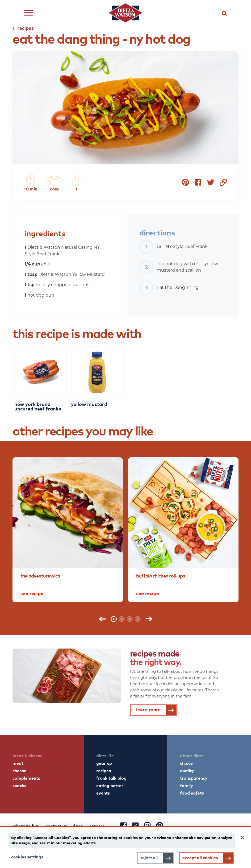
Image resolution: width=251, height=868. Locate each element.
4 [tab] (138, 619)
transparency (194, 778)
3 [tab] (130, 619)
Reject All (149, 858)
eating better (110, 785)
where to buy (26, 826)
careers (97, 826)
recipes (104, 770)
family (187, 785)
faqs (78, 826)
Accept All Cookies (200, 858)
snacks (19, 785)
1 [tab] (114, 619)
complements (26, 778)
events (103, 793)
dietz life (105, 755)
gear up (104, 763)
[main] (125, 847)
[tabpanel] (68, 530)
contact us (56, 826)
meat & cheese (28, 755)
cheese (19, 770)
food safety (192, 793)
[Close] (242, 837)
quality (187, 770)
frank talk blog (111, 778)
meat (18, 763)
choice (186, 763)
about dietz (192, 755)
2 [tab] (122, 619)
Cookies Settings (27, 857)
